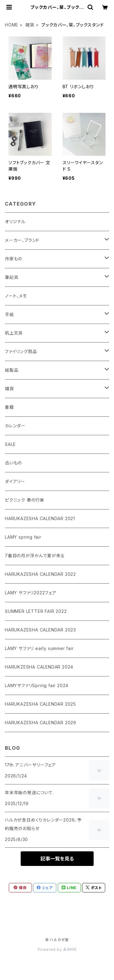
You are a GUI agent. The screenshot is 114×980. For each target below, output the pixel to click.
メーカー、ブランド (22, 240)
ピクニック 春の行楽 (25, 500)
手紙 (9, 314)
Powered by (57, 949)
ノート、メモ (16, 296)
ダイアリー (15, 481)
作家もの (14, 259)
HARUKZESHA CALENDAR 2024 (39, 667)
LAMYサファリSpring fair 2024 (37, 685)
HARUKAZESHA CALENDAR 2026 (41, 723)
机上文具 (14, 333)
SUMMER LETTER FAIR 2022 (36, 611)
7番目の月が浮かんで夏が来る (35, 556)
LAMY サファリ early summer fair (39, 648)
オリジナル (15, 222)
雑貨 (30, 25)
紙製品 (12, 370)
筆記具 (12, 277)
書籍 (9, 407)
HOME (12, 25)
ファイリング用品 (21, 351)
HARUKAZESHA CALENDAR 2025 (40, 704)
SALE (10, 444)
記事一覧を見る (57, 859)
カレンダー (15, 426)
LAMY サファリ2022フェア (31, 593)
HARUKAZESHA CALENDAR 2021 (40, 518)
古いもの (13, 463)
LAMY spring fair (23, 537)
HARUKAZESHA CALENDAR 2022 (40, 574)
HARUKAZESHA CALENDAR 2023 (40, 630)
